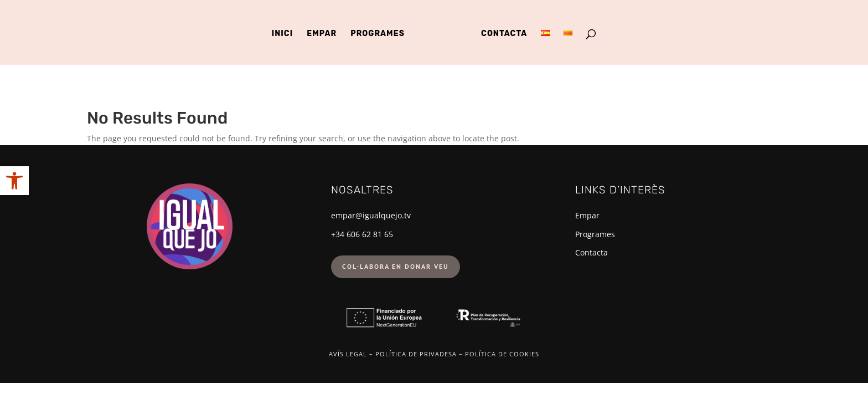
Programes (378, 34)
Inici (283, 34)
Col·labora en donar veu (396, 266)
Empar (322, 34)
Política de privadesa (416, 354)
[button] (14, 181)
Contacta (504, 34)
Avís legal (348, 354)
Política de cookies (502, 354)
